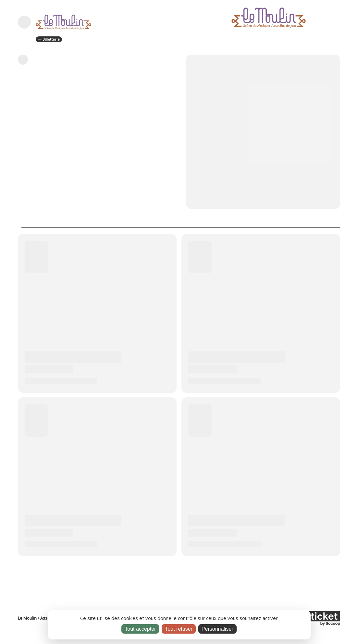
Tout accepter (140, 629)
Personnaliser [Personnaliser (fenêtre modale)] (217, 629)
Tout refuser (179, 629)
